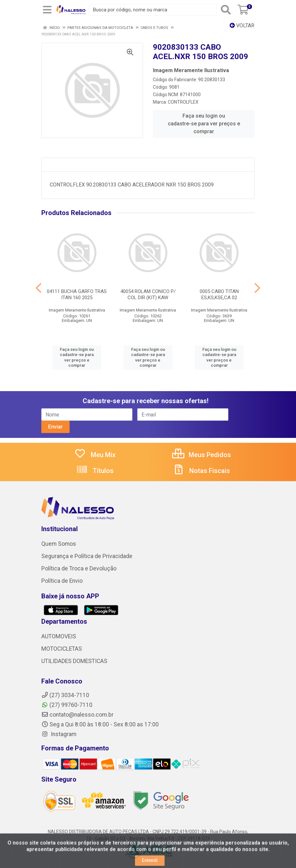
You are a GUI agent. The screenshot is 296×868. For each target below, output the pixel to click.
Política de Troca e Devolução (79, 568)
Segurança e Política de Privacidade (87, 556)
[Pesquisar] (226, 10)
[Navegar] (39, 288)
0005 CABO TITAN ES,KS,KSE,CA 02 (219, 294)
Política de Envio (62, 581)
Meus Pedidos (202, 455)
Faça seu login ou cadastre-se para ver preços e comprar (204, 124)
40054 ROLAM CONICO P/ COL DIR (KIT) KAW (148, 294)
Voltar (242, 26)
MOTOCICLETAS (62, 649)
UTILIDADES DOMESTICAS (74, 661)
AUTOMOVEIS (59, 636)
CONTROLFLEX (183, 102)
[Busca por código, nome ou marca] (153, 10)
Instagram (59, 734)
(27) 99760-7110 (67, 705)
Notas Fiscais (201, 471)
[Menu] (47, 10)
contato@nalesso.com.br (77, 715)
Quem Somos (59, 544)
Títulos (95, 471)
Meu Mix (95, 455)
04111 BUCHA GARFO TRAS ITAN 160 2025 (77, 294)
